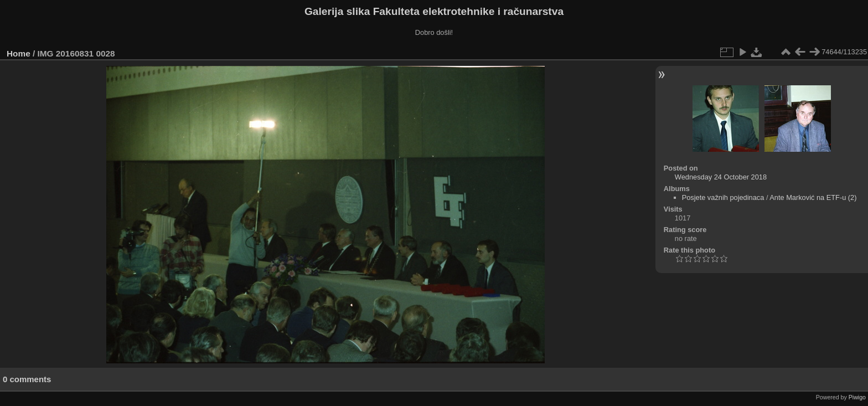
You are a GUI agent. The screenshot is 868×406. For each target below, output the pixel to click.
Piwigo (857, 397)
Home (19, 53)
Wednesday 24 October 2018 (721, 177)
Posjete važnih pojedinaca (723, 197)
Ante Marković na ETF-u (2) (813, 197)
